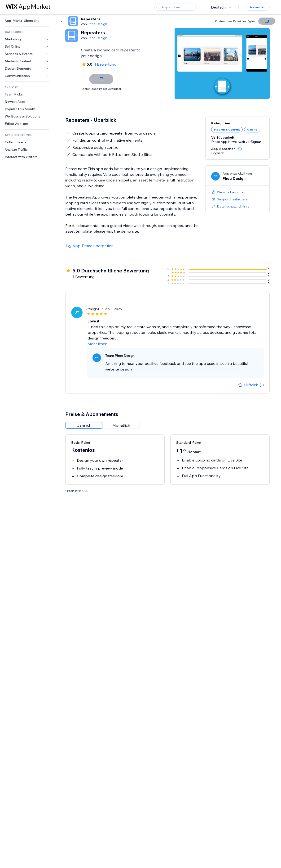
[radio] (84, 425)
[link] (27, 21)
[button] (240, 149)
